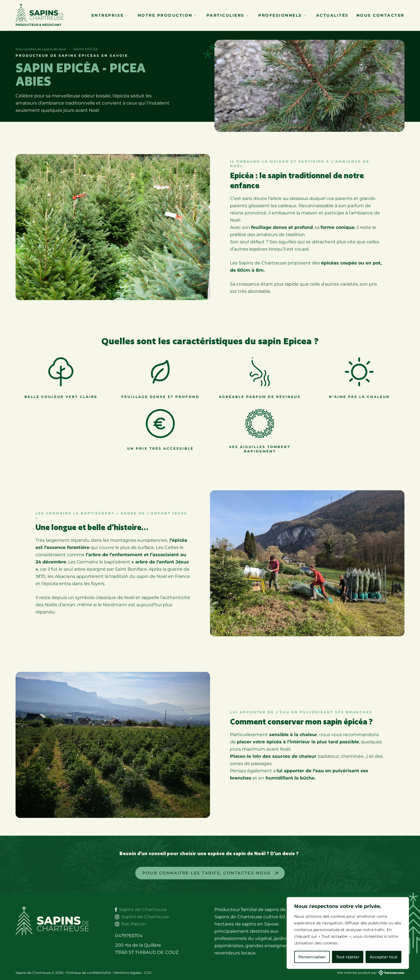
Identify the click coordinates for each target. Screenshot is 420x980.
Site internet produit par (371, 973)
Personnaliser (312, 957)
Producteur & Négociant (40, 15)
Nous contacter (380, 15)
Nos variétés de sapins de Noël (41, 49)
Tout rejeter (348, 957)
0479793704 (129, 936)
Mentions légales (127, 973)
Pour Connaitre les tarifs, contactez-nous (207, 873)
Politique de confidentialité (88, 973)
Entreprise (110, 15)
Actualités (332, 15)
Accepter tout (384, 957)
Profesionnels (282, 15)
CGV (148, 973)
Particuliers (227, 15)
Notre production (167, 15)
